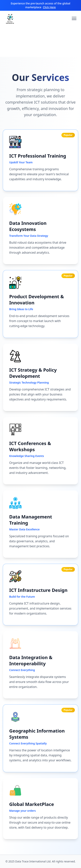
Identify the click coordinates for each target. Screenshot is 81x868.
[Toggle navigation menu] (74, 18)
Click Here (49, 7)
